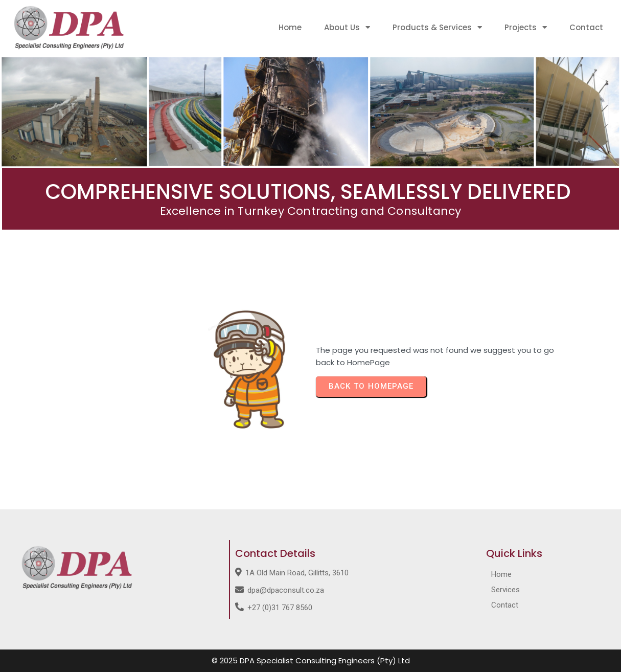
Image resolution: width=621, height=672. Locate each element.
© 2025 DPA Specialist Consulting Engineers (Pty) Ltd (311, 660)
